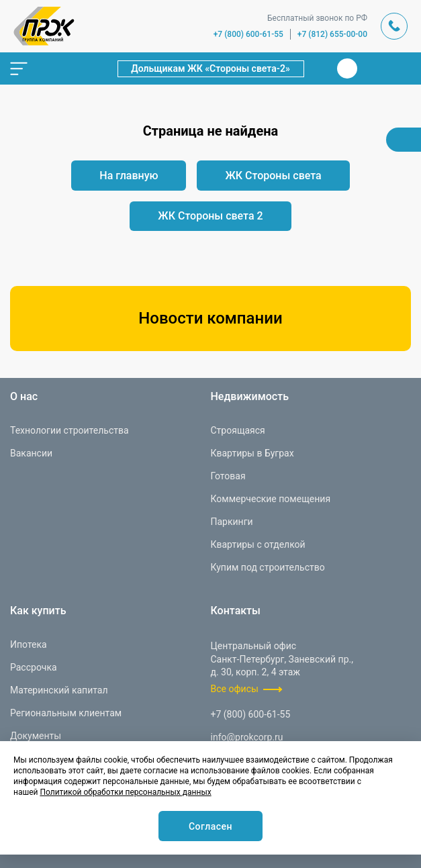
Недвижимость (250, 397)
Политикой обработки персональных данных (125, 792)
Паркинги (232, 522)
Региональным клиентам (66, 713)
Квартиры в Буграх (252, 453)
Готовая (228, 476)
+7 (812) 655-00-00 (332, 34)
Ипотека (29, 644)
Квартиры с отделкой (258, 544)
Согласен (210, 826)
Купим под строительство (268, 567)
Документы (36, 736)
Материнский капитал (59, 690)
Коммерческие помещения (271, 499)
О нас (24, 397)
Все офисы (235, 689)
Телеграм (373, 68)
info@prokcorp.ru (247, 737)
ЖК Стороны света (273, 176)
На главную (129, 176)
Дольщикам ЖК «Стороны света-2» (210, 68)
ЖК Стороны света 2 (210, 216)
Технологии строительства (69, 430)
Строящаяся (238, 430)
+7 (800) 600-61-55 (248, 34)
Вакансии (31, 453)
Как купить (38, 611)
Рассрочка (34, 667)
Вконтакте (347, 68)
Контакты (236, 611)
